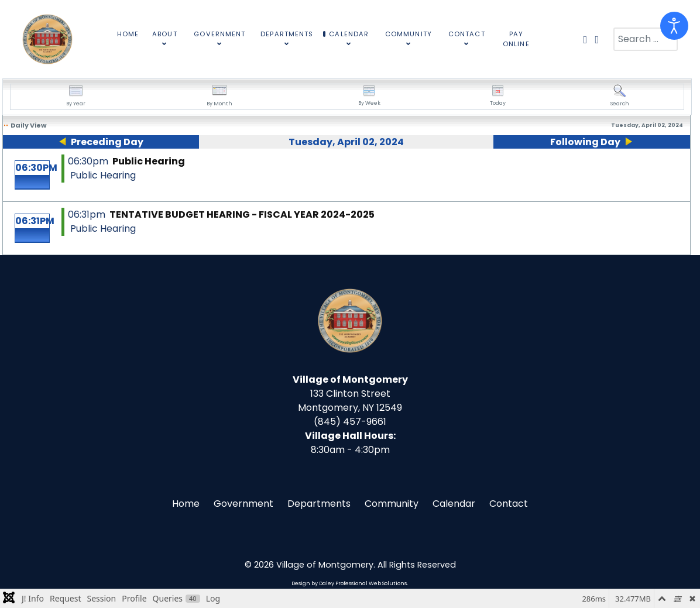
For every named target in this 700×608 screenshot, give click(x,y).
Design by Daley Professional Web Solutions (349, 583)
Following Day (585, 142)
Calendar (454, 504)
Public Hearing (149, 161)
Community (392, 504)
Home (186, 504)
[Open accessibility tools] (674, 26)
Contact (509, 504)
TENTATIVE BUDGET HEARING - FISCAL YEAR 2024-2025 (242, 214)
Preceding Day (107, 142)
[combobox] (646, 39)
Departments (319, 504)
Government (243, 504)
